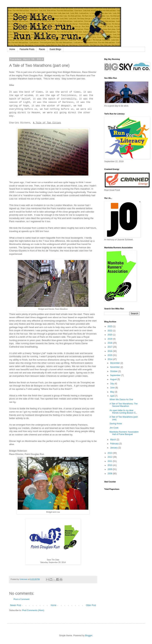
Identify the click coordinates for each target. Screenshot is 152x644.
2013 (110, 453)
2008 (110, 474)
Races (42, 49)
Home (12, 49)
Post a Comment (21, 599)
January (114, 448)
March (113, 440)
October (114, 371)
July (112, 384)
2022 (110, 331)
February (115, 444)
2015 (110, 355)
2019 (110, 339)
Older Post (91, 605)
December (115, 363)
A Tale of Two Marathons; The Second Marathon (124, 405)
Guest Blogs (55, 49)
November (115, 367)
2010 (110, 465)
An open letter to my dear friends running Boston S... (123, 412)
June (113, 388)
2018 (110, 343)
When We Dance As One (121, 399)
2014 (110, 359)
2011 (110, 461)
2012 (110, 457)
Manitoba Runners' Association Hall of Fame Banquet (124, 433)
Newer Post (16, 605)
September (116, 375)
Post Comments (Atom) (33, 610)
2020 (110, 335)
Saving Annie (116, 424)
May (112, 392)
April (112, 396)
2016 (110, 351)
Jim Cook (114, 428)
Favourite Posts (27, 49)
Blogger (89, 636)
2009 (110, 469)
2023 (110, 326)
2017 (110, 347)
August (114, 379)
